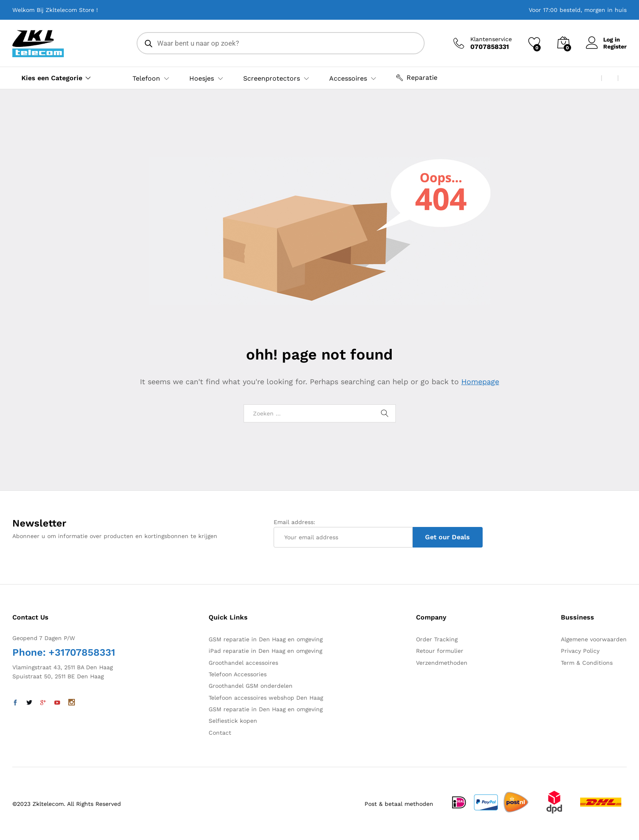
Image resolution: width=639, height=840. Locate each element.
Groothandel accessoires (243, 663)
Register (615, 46)
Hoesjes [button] (202, 79)
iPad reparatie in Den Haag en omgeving (265, 651)
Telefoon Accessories (238, 674)
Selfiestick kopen (233, 721)
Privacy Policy (580, 651)
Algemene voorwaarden (594, 639)
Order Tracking (437, 639)
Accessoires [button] (348, 79)
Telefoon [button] (146, 79)
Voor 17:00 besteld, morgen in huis (578, 10)
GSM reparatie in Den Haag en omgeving (266, 639)
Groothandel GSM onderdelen (251, 686)
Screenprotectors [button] (272, 79)
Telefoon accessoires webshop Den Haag (266, 698)
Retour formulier (440, 651)
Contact (220, 733)
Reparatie (417, 78)
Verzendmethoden (442, 663)
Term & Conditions (587, 663)
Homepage (480, 382)
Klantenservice (491, 39)
